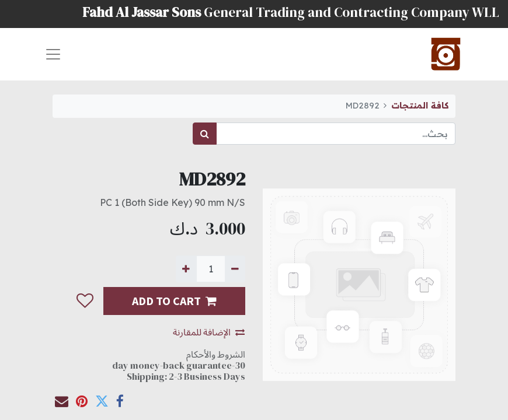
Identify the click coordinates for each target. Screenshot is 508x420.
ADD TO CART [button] (174, 301)
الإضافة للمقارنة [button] (209, 332)
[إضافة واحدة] (186, 269)
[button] (84, 301)
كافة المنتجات (420, 106)
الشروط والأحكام (216, 354)
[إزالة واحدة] (235, 269)
